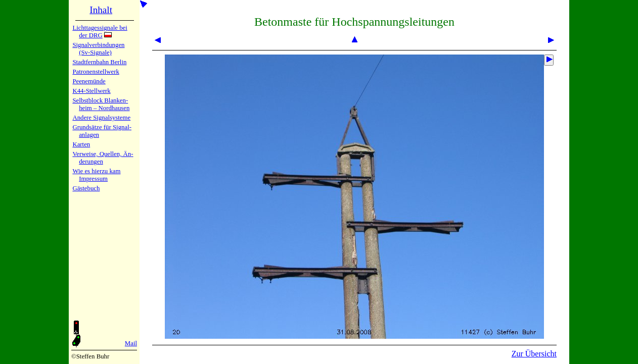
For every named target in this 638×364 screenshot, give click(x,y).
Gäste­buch (86, 188)
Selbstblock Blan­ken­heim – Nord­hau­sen (101, 104)
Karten (81, 144)
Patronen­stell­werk (96, 72)
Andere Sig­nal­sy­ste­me (101, 118)
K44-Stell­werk (91, 91)
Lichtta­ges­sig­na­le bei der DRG (100, 32)
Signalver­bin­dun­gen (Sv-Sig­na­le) (98, 49)
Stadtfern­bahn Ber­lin (99, 62)
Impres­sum (93, 179)
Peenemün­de (89, 81)
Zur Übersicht (534, 354)
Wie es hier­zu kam (96, 171)
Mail (131, 343)
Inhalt (101, 10)
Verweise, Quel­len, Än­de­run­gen (103, 158)
